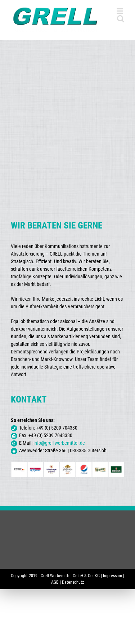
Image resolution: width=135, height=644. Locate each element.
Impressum (112, 576)
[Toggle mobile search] (121, 19)
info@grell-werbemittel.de (59, 443)
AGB (55, 582)
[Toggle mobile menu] (120, 11)
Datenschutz (73, 582)
